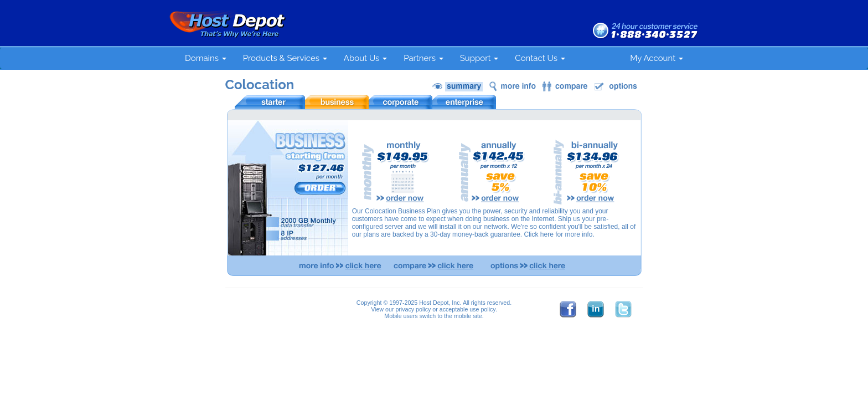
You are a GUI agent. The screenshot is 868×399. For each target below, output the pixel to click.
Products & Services (285, 58)
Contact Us (540, 58)
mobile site (468, 316)
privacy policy (413, 309)
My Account (657, 58)
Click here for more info (558, 234)
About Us (365, 58)
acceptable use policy (467, 309)
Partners (423, 58)
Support (479, 58)
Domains (206, 58)
